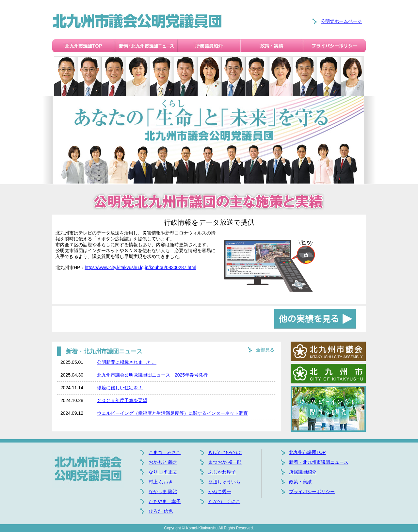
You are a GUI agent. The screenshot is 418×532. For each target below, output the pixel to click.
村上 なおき (161, 482)
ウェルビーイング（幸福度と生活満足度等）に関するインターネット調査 (172, 413)
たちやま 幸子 (165, 501)
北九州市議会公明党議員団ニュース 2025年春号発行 (152, 375)
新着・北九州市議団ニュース (319, 462)
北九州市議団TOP (307, 452)
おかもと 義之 (163, 462)
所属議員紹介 (303, 472)
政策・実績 (300, 482)
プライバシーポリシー (312, 492)
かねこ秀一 (220, 492)
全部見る (265, 350)
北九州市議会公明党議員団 (137, 21)
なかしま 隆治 (163, 492)
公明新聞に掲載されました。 (127, 362)
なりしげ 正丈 (163, 472)
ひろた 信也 (161, 511)
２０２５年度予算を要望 (122, 400)
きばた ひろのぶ (225, 452)
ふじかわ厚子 (222, 472)
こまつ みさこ (165, 452)
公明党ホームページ (341, 21)
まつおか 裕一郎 (225, 462)
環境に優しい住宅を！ (120, 388)
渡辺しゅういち (224, 482)
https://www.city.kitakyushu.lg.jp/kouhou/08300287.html (140, 267)
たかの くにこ (224, 501)
